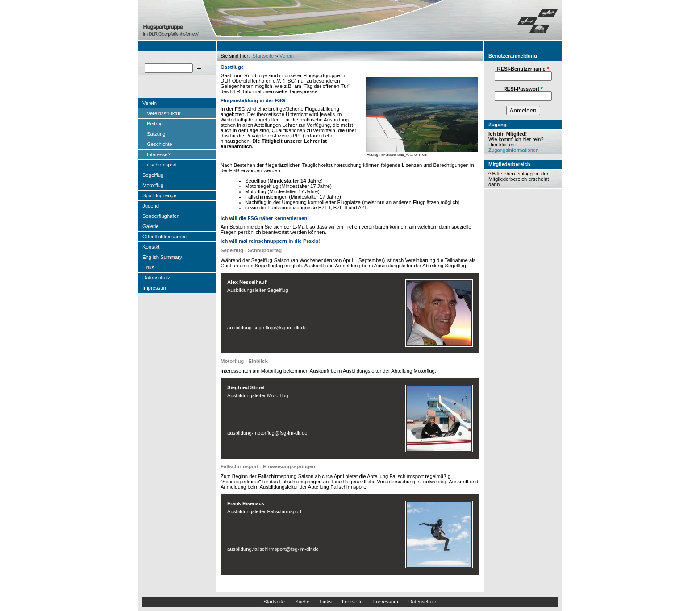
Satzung (156, 134)
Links (148, 267)
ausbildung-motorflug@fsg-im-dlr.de (267, 433)
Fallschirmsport (160, 165)
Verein (150, 103)
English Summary (162, 257)
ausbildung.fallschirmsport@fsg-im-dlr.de (273, 549)
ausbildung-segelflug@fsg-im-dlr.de (267, 328)
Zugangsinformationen (514, 150)
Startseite (263, 56)
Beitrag (155, 124)
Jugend (151, 206)
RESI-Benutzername (523, 69)
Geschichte (160, 144)
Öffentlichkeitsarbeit (165, 237)
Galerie (151, 226)
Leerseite (352, 602)
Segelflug (153, 175)
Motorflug (153, 185)
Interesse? (159, 154)
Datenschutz (156, 278)
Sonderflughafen (161, 216)
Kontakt (151, 247)
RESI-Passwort (523, 89)
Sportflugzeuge (159, 195)
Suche (302, 602)
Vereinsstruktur (164, 113)
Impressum (155, 288)
